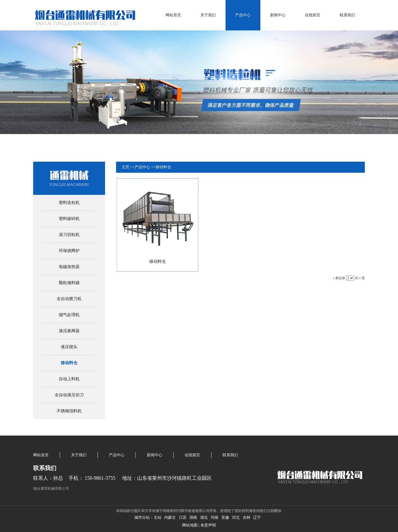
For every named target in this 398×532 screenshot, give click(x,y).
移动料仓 (163, 167)
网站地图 (190, 525)
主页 (125, 167)
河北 (236, 517)
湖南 (193, 517)
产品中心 (142, 167)
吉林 (247, 517)
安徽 (225, 517)
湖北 (204, 517)
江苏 (183, 517)
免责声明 (208, 525)
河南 (214, 517)
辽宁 (257, 517)
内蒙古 (170, 517)
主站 (158, 517)
